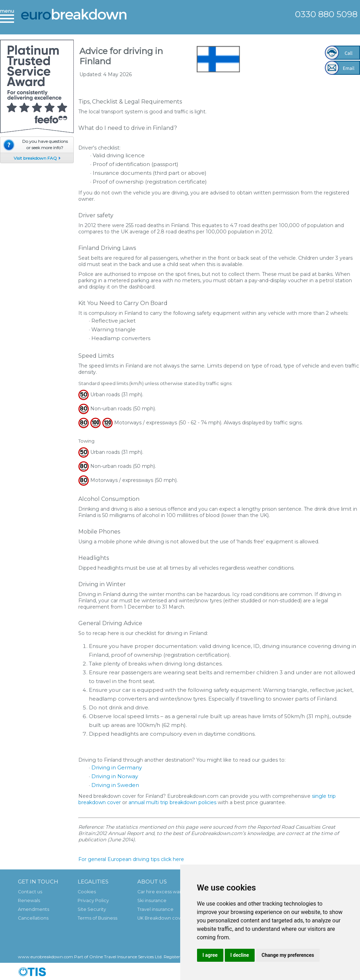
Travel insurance (155, 909)
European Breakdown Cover (74, 19)
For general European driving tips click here (131, 859)
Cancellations (33, 918)
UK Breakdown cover (161, 918)
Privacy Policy (93, 900)
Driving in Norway (115, 776)
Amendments (34, 909)
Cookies (87, 892)
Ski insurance (152, 900)
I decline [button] (240, 955)
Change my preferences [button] (288, 955)
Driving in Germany (117, 767)
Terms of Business (97, 918)
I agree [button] (210, 955)
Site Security (92, 909)
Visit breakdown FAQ (35, 158)
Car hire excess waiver (163, 892)
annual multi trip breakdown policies (172, 802)
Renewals (29, 900)
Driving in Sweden (115, 785)
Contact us (30, 892)
